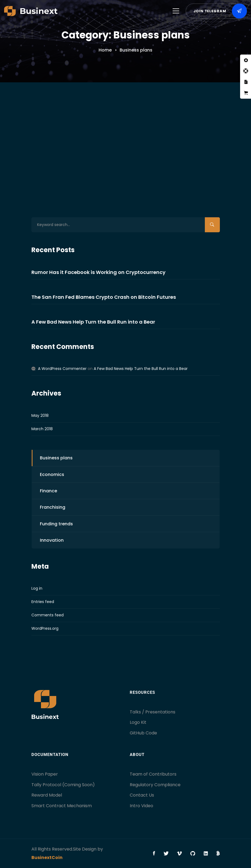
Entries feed (43, 602)
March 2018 (42, 429)
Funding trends (56, 524)
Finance (48, 491)
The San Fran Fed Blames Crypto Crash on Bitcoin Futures (104, 297)
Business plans (88, 149)
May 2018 (40, 415)
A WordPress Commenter (62, 369)
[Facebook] (154, 854)
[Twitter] (166, 854)
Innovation (52, 540)
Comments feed (48, 615)
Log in (37, 588)
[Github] (193, 854)
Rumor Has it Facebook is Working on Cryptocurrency (98, 272)
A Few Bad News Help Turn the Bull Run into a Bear (125, 124)
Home (105, 50)
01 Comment (201, 149)
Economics (115, 149)
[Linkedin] (206, 854)
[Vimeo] (179, 854)
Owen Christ (162, 149)
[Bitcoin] (218, 854)
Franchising (53, 507)
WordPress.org (45, 628)
